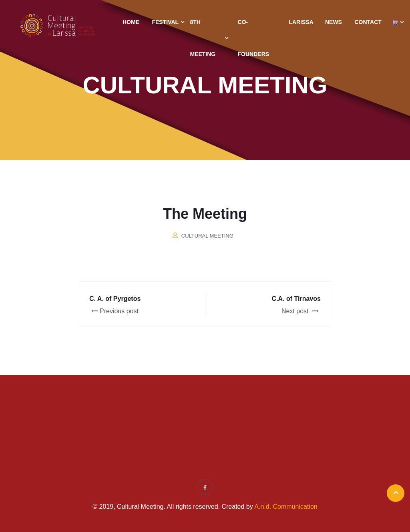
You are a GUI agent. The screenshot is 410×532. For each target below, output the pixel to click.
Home (131, 22)
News (334, 22)
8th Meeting (203, 38)
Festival (165, 22)
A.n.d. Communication (286, 507)
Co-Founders (254, 38)
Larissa (301, 22)
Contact (368, 22)
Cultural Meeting (207, 236)
